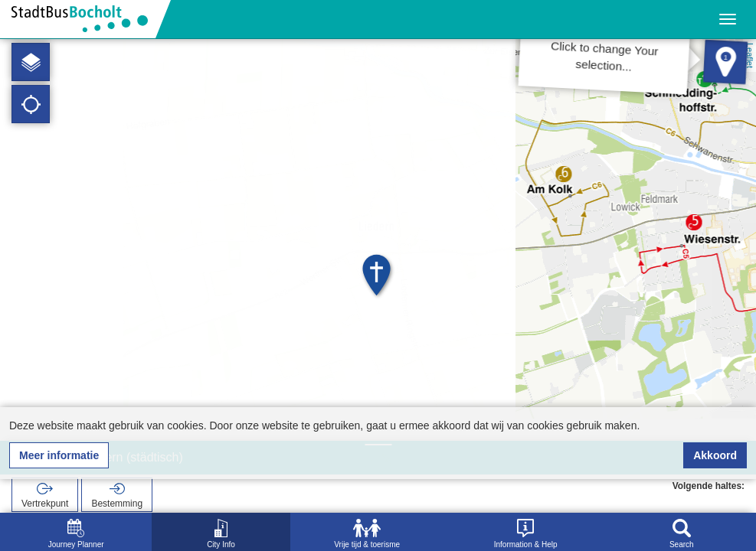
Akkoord (715, 455)
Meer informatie (59, 455)
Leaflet (750, 55)
